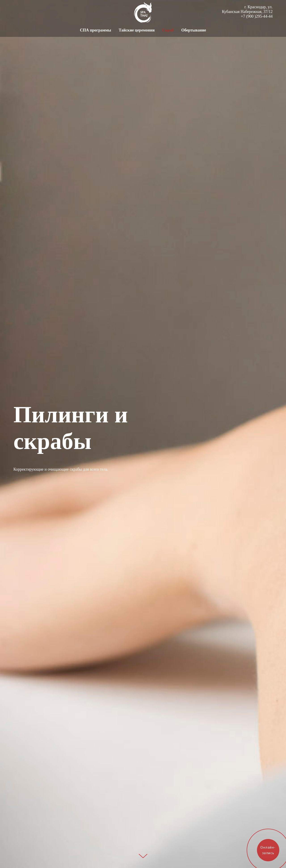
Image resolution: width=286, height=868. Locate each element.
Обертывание (194, 30)
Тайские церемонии (137, 30)
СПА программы (96, 30)
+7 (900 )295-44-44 (257, 16)
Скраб (168, 30)
